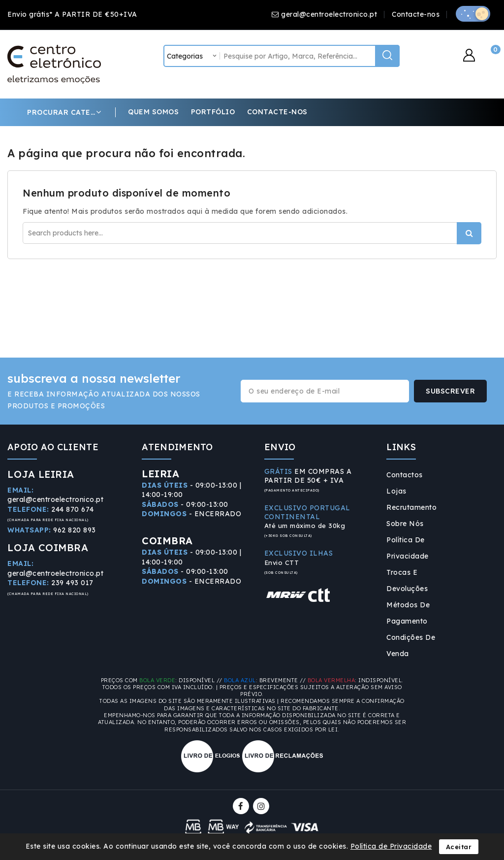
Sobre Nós (405, 524)
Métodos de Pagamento (408, 613)
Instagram (262, 806)
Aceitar (459, 847)
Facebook (242, 806)
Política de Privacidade (408, 548)
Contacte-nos (416, 14)
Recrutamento (411, 507)
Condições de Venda (411, 645)
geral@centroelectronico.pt (329, 14)
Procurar (469, 233)
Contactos (405, 475)
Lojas (396, 491)
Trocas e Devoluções (407, 580)
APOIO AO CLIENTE (53, 447)
